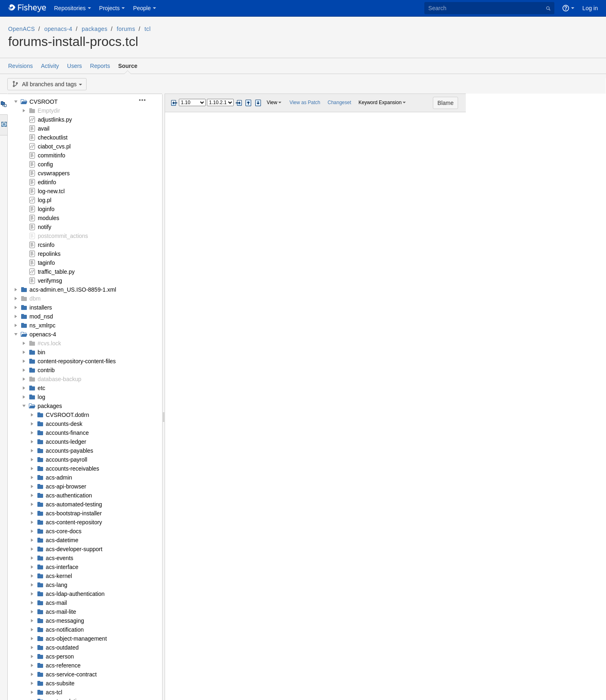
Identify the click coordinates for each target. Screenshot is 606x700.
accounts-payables (70, 451)
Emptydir (49, 111)
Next (239, 103)
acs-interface (62, 567)
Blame (586, 103)
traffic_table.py (56, 272)
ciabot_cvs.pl (54, 146)
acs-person (60, 656)
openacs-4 (58, 29)
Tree (3, 104)
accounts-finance (67, 433)
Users (75, 66)
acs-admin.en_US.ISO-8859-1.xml (73, 290)
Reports (100, 66)
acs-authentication (69, 495)
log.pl (45, 200)
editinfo (47, 182)
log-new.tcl (51, 191)
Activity (50, 66)
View (272, 102)
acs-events (60, 558)
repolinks (49, 254)
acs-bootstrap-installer (74, 513)
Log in (590, 8)
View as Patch (305, 102)
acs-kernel (59, 576)
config (45, 164)
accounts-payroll (67, 460)
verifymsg (50, 281)
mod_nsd (41, 316)
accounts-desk (64, 424)
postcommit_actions (63, 236)
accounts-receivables (73, 469)
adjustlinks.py (55, 120)
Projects (110, 8)
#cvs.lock (50, 343)
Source (128, 66)
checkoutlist (53, 137)
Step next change (258, 103)
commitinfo (52, 155)
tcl (148, 29)
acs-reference (63, 665)
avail (44, 129)
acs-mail (56, 603)
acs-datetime (62, 540)
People (142, 8)
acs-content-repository (74, 522)
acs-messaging (65, 621)
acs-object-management (76, 639)
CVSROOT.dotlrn (68, 415)
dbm (35, 299)
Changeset (339, 102)
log (42, 397)
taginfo (46, 263)
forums (126, 29)
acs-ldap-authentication (75, 594)
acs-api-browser (66, 486)
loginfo (46, 209)
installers (41, 307)
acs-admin (59, 478)
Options (3, 125)
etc (42, 388)
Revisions (21, 66)
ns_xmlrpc (43, 325)
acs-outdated (62, 648)
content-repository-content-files (77, 361)
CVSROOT (44, 102)
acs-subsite (60, 683)
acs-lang (57, 585)
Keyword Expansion (380, 102)
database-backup (60, 379)
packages (94, 29)
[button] (147, 100)
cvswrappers (54, 173)
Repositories (70, 8)
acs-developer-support (74, 549)
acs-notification (65, 630)
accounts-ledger (66, 442)
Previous (174, 103)
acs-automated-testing (74, 504)
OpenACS (22, 29)
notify (45, 227)
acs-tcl (54, 692)
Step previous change (248, 103)
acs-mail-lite (61, 612)
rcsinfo (46, 245)
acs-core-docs (64, 531)
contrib (46, 370)
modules (49, 218)
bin (42, 352)
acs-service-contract (71, 674)
